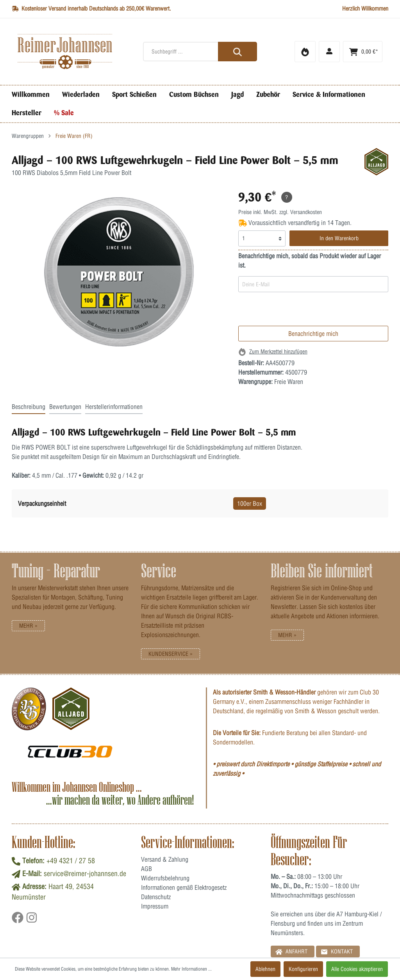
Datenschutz (156, 897)
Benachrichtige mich (313, 334)
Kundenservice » (171, 654)
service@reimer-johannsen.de (85, 874)
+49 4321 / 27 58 (71, 861)
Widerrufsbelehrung (165, 878)
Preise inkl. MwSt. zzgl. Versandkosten (280, 212)
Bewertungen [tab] (65, 407)
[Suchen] (237, 52)
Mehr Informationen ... (191, 969)
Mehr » (28, 626)
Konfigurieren (303, 969)
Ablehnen (265, 969)
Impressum (155, 906)
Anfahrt (291, 951)
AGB (146, 869)
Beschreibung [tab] (29, 407)
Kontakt (337, 951)
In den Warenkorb (339, 238)
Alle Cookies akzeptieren (357, 969)
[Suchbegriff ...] (200, 52)
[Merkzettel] (305, 52)
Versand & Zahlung (165, 859)
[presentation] (298, 311)
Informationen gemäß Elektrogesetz (184, 887)
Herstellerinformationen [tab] (114, 407)
